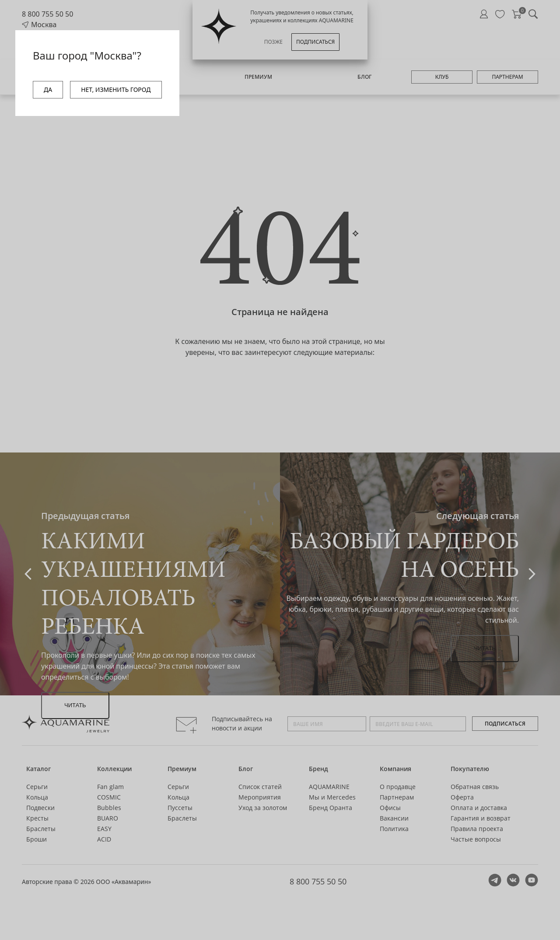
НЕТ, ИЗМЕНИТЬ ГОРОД (116, 89)
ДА (48, 89)
